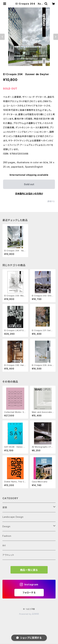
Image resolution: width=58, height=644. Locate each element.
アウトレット (8, 555)
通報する (51, 201)
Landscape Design (13, 517)
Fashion (7, 536)
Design (6, 526)
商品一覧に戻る (29, 570)
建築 (5, 507)
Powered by (29, 614)
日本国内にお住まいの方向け (29, 194)
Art (4, 545)
